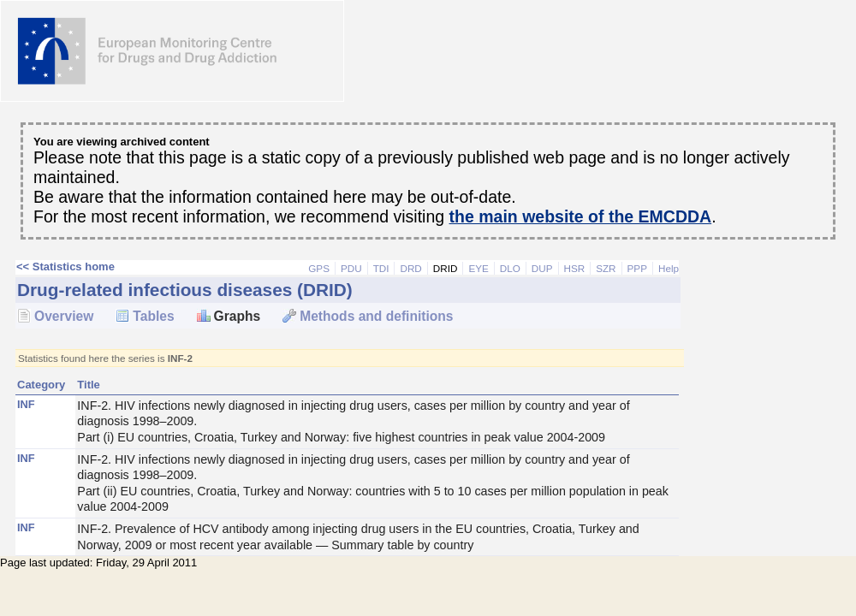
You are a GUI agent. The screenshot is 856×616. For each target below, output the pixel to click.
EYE (478, 268)
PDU (351, 268)
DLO (510, 268)
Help (669, 268)
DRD (410, 268)
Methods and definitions (376, 316)
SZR (606, 268)
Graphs (238, 316)
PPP (637, 268)
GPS (319, 268)
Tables (153, 316)
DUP (542, 268)
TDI (381, 268)
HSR (575, 268)
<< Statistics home (65, 267)
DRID (446, 268)
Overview (64, 316)
